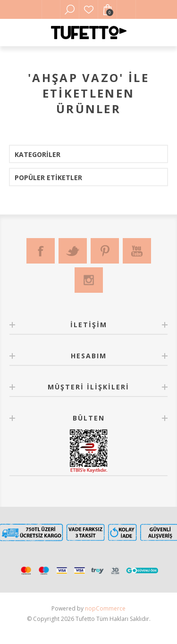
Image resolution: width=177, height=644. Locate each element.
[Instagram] (89, 280)
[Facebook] (41, 251)
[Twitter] (73, 251)
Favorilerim (89, 9)
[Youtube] (137, 251)
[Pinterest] (105, 251)
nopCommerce (105, 608)
